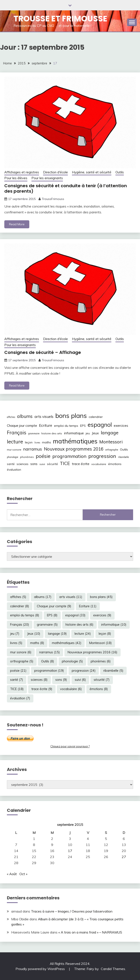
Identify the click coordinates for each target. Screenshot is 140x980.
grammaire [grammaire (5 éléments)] (34, 433)
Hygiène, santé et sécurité (92, 172)
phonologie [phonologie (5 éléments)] (12, 457)
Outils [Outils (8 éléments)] (124, 449)
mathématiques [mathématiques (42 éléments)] (75, 441)
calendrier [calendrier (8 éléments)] (96, 417)
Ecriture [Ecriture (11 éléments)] (46, 425)
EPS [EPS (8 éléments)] (83, 426)
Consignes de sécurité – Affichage (43, 352)
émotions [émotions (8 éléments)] (115, 464)
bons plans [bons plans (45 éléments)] (71, 416)
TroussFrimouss (53, 199)
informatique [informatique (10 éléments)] (74, 433)
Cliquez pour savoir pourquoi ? (70, 746)
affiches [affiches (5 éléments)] (11, 417)
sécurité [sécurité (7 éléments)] (52, 464)
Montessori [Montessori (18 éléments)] (111, 442)
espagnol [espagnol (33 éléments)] (100, 425)
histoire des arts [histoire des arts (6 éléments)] (52, 433)
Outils (120, 172)
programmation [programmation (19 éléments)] (69, 456)
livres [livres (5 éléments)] (37, 443)
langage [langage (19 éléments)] (110, 432)
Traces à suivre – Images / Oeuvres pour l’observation (72, 911)
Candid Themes (113, 969)
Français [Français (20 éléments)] (17, 433)
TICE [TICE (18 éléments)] (65, 463)
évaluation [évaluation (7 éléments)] (14, 470)
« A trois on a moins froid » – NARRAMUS (90, 932)
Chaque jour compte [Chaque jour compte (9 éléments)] (22, 426)
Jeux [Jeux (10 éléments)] (95, 433)
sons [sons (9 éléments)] (34, 464)
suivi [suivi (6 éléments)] (42, 464)
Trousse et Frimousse (60, 19)
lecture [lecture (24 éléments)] (15, 441)
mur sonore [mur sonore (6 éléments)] (14, 450)
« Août (12, 874)
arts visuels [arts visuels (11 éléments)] (44, 416)
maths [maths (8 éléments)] (47, 442)
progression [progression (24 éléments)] (102, 456)
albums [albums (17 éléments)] (25, 416)
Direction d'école (55, 172)
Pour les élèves (16, 178)
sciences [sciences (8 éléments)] (23, 464)
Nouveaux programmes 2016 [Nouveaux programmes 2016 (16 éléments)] (74, 449)
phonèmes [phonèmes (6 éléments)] (27, 457)
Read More (17, 224)
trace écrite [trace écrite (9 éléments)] (81, 464)
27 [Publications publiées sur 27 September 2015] (124, 857)
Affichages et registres (22, 172)
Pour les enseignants (47, 178)
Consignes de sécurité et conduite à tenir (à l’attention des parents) (66, 188)
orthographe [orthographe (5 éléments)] (112, 450)
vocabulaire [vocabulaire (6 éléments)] (99, 464)
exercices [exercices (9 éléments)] (121, 426)
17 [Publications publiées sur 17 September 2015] (70, 851)
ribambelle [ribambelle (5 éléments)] (123, 457)
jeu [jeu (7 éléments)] (88, 433)
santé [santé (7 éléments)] (11, 464)
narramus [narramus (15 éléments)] (33, 449)
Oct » (23, 874)
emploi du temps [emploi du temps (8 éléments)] (66, 426)
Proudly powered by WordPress (41, 969)
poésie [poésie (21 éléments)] (43, 456)
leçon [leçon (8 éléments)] (29, 442)
